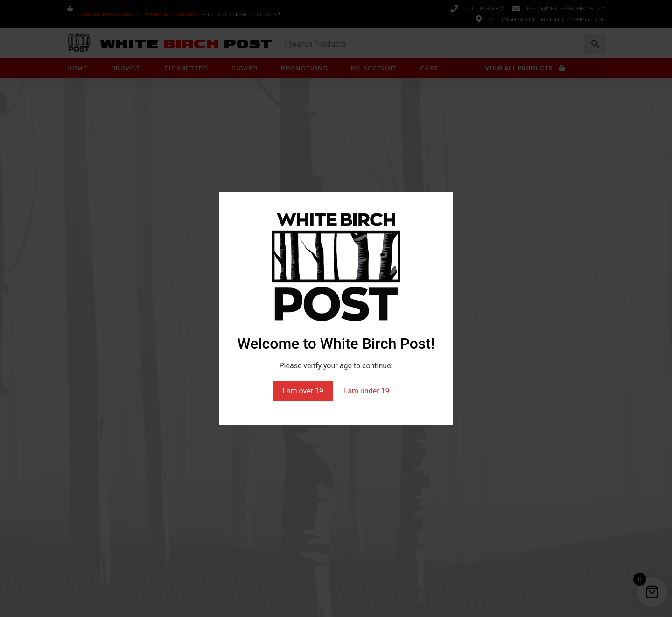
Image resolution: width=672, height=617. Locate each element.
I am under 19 (367, 391)
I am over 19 (303, 391)
